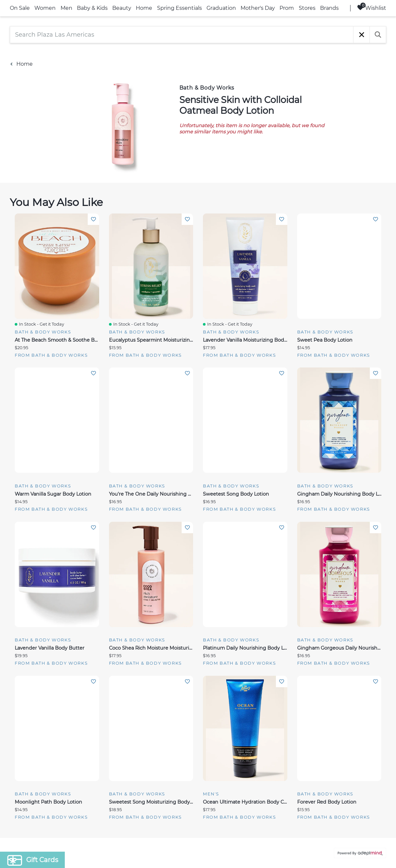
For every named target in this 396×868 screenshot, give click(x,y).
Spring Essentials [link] (180, 8)
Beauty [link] (122, 8)
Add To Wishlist (93, 219)
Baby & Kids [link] (92, 8)
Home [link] (144, 8)
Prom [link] (287, 8)
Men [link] (66, 8)
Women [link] (45, 8)
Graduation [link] (221, 8)
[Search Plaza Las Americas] (182, 35)
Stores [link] (307, 8)
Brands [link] (329, 8)
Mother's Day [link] (258, 8)
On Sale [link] (20, 8)
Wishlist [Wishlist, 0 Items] (372, 8)
